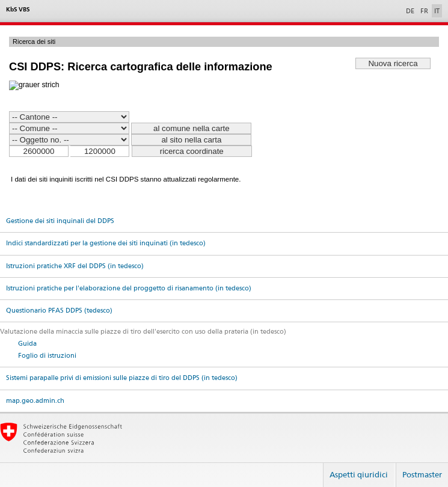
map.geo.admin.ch (35, 401)
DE (410, 11)
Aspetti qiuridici (359, 474)
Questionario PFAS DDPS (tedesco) (59, 311)
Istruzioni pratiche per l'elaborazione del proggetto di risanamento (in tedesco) (129, 288)
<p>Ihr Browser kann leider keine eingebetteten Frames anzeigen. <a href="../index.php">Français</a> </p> (224, 115)
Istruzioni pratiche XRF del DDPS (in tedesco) (75, 266)
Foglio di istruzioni (47, 356)
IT (437, 11)
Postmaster (422, 474)
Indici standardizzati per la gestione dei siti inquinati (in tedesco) (106, 243)
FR (424, 11)
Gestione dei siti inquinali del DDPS (60, 221)
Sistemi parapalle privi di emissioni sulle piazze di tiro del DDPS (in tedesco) (122, 378)
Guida (27, 344)
